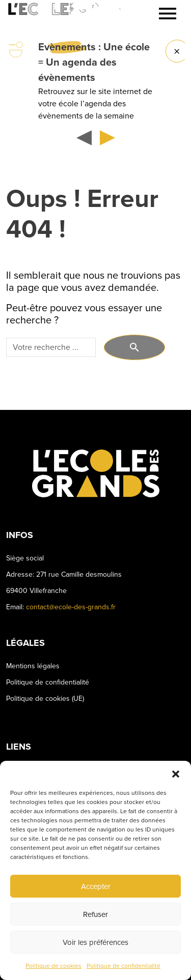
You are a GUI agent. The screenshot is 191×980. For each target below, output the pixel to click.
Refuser (95, 914)
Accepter (96, 886)
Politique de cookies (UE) (45, 699)
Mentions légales (33, 666)
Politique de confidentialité (124, 966)
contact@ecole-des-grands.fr (71, 607)
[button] (176, 774)
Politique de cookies (53, 966)
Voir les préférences (95, 942)
